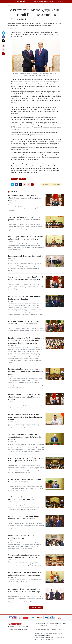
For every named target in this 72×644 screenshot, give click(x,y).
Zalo (3, 33)
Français (46, 1)
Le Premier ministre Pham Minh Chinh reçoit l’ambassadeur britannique (25, 298)
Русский (59, 1)
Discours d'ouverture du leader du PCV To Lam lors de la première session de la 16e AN (26, 459)
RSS (60, 623)
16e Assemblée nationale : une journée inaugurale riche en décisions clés (22, 498)
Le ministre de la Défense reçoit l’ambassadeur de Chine (26, 257)
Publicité (58, 626)
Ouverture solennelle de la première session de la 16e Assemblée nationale (26, 480)
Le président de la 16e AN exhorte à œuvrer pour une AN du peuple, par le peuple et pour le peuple (26, 371)
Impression (3, 46)
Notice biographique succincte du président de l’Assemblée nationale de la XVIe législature (26, 278)
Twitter (3, 41)
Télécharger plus (36, 607)
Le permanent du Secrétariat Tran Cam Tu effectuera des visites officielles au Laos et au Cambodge (25, 417)
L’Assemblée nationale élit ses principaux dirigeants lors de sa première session (24, 322)
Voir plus (14, 192)
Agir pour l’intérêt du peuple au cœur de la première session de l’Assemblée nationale (24, 218)
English (41, 1)
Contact (64, 626)
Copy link (3, 50)
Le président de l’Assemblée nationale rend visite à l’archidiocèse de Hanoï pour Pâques (25, 590)
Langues (37, 626)
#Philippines (22, 179)
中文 (55, 1)
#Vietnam (14, 179)
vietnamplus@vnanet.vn (44, 635)
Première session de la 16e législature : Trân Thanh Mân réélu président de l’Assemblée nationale (25, 397)
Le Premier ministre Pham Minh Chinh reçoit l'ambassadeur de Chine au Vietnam (25, 517)
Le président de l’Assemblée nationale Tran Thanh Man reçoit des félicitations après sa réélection (24, 198)
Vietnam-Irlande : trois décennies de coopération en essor (22, 537)
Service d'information (49, 626)
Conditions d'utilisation (52, 623)
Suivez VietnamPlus (47, 184)
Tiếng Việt (36, 1)
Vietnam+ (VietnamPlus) (20, 1)
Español (51, 1)
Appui (64, 623)
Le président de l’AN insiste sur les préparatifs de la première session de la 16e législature (25, 574)
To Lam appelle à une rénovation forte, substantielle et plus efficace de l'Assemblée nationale (24, 437)
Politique (11, 6)
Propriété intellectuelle (40, 623)
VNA (42, 626)
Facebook (3, 37)
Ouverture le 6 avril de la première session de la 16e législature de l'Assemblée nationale (26, 556)
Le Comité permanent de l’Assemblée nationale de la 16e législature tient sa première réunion (26, 238)
